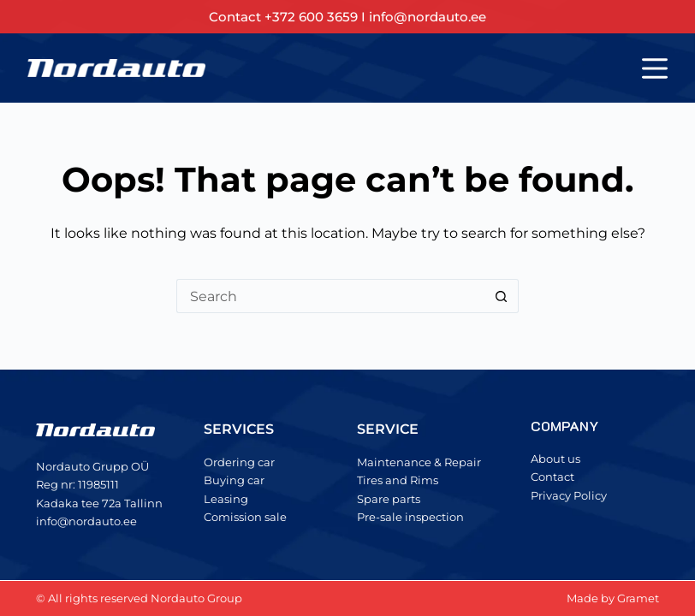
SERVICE (388, 429)
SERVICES (239, 429)
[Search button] (502, 296)
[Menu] (655, 68)
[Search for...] (330, 296)
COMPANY (564, 426)
